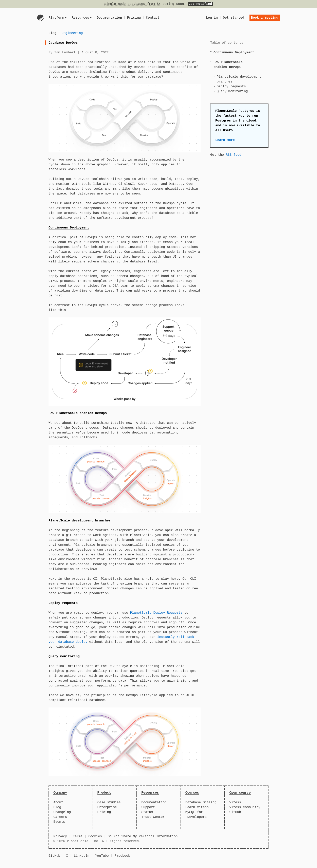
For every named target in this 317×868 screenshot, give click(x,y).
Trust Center (153, 817)
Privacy (60, 836)
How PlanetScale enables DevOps (78, 413)
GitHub (235, 812)
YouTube (102, 856)
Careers (60, 817)
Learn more (225, 140)
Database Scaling (201, 802)
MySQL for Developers (196, 815)
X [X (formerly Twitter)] (67, 856)
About (58, 802)
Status (147, 812)
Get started (234, 18)
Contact (153, 18)
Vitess (235, 802)
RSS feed (234, 155)
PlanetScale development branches (80, 521)
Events (59, 822)
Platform (58, 18)
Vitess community (245, 807)
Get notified (200, 4)
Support (148, 807)
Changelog (62, 812)
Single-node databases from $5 (132, 4)
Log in (212, 18)
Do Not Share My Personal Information (143, 836)
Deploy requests (231, 87)
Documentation (110, 18)
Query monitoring (232, 91)
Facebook (122, 856)
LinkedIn (82, 856)
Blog (52, 33)
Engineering (72, 33)
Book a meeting (265, 18)
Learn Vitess (197, 807)
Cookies (95, 836)
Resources (82, 18)
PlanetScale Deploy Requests (156, 613)
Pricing (135, 18)
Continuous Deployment (234, 53)
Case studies (109, 802)
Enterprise (107, 807)
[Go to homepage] (40, 18)
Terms (78, 836)
